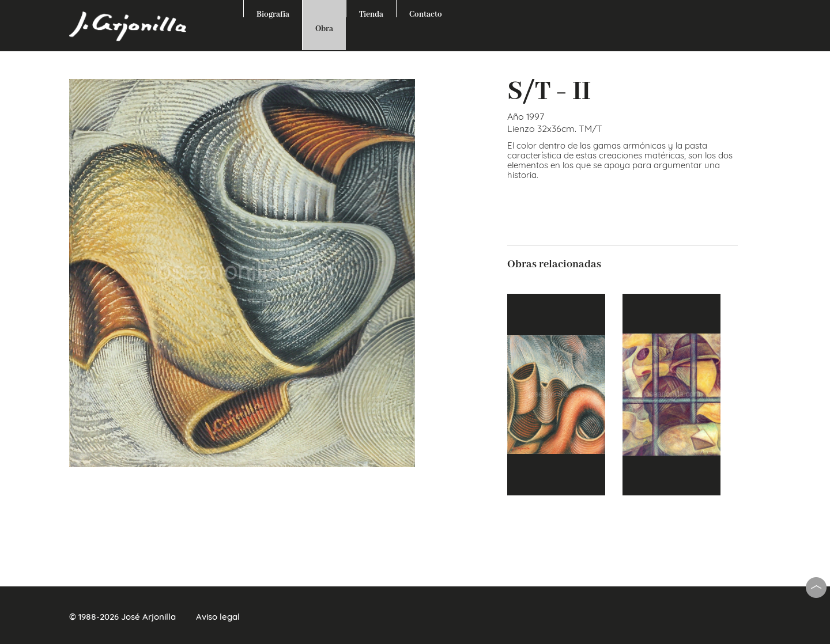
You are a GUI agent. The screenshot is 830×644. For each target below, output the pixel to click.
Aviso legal (218, 617)
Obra (324, 29)
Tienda (371, 13)
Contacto (426, 13)
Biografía (273, 13)
